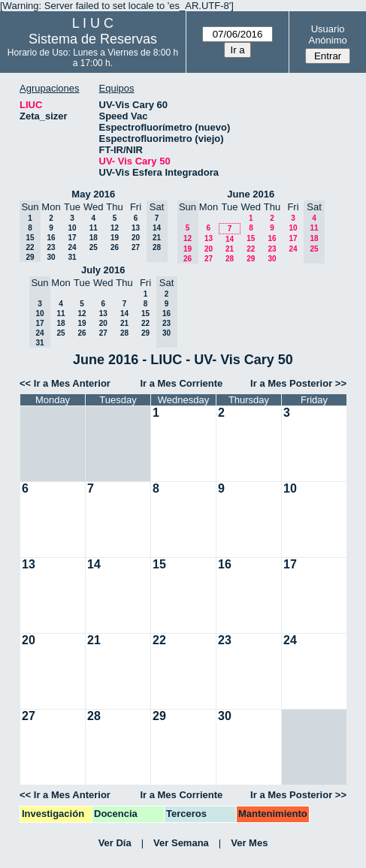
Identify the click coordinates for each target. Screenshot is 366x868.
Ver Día (115, 843)
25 (94, 247)
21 (230, 249)
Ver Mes (249, 843)
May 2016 (93, 194)
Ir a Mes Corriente (181, 383)
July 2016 (103, 270)
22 (251, 249)
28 (230, 259)
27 (136, 247)
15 (251, 238)
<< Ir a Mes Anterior (65, 383)
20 (136, 238)
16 (51, 238)
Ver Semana (181, 843)
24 (72, 247)
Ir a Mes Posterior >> (298, 383)
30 (51, 257)
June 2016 (251, 194)
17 (72, 238)
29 (251, 259)
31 (72, 257)
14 (230, 239)
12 (115, 228)
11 (94, 228)
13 (136, 228)
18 (94, 238)
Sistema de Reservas (93, 39)
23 (51, 247)
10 (72, 228)
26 (115, 247)
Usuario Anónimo (327, 35)
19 (115, 238)
